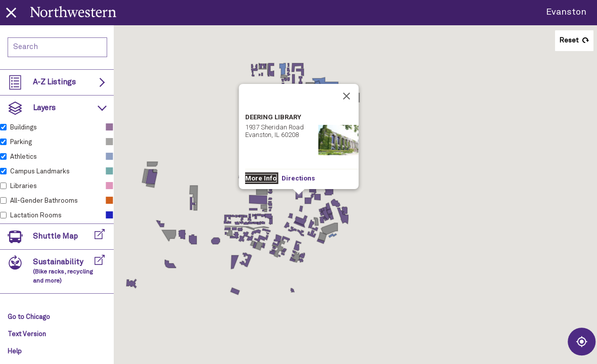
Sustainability (63, 271)
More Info (260, 178)
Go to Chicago (29, 317)
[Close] (346, 96)
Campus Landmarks (40, 172)
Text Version (27, 334)
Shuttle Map (55, 236)
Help (15, 352)
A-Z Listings (54, 82)
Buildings (24, 128)
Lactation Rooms (36, 216)
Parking (21, 142)
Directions (298, 178)
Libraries (24, 186)
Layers (44, 108)
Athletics (24, 157)
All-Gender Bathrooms (44, 201)
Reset (569, 40)
